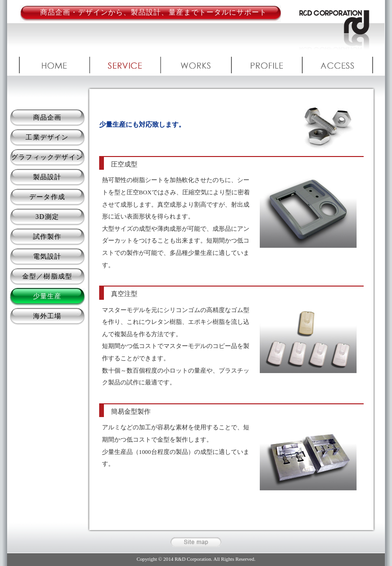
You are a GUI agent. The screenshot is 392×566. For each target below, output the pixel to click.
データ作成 (47, 197)
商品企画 (47, 118)
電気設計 (47, 257)
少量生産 (47, 296)
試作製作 (47, 237)
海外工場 (47, 316)
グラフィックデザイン (47, 157)
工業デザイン (47, 137)
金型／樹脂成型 (47, 276)
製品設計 (47, 177)
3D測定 (47, 217)
